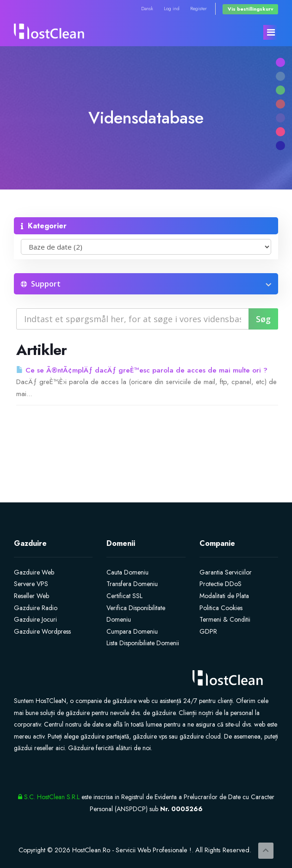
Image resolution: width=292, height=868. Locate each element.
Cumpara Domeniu (132, 631)
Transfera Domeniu (132, 584)
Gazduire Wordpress (42, 631)
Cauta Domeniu (127, 572)
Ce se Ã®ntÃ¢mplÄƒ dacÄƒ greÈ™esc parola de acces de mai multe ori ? (142, 370)
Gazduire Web (34, 572)
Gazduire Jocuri (35, 619)
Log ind (172, 9)
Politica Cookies (221, 608)
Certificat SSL (124, 596)
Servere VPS (31, 584)
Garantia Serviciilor (226, 572)
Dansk (147, 9)
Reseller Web (31, 596)
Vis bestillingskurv (250, 9)
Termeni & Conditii (225, 619)
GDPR (208, 631)
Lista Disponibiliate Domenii (143, 643)
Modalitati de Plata (224, 596)
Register (199, 9)
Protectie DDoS (221, 584)
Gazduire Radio (36, 608)
